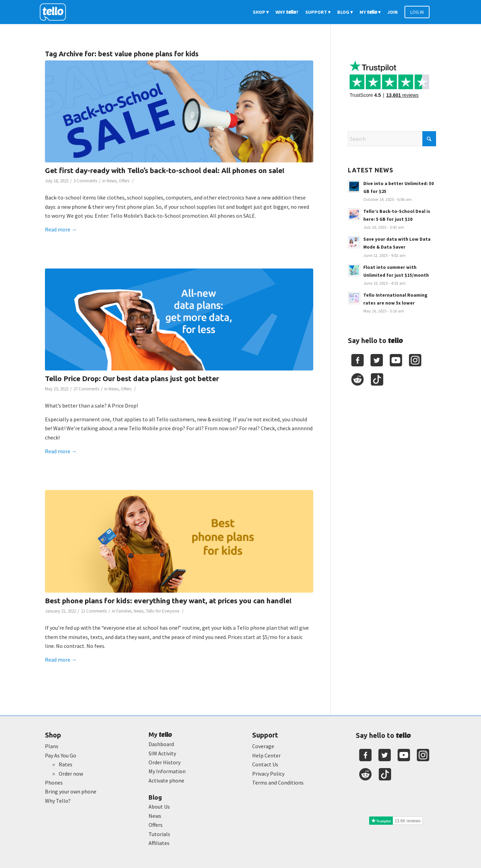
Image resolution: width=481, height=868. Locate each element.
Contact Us (265, 764)
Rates (66, 764)
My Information (167, 771)
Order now (71, 774)
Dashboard (161, 744)
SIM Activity (162, 753)
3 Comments (85, 181)
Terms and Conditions (278, 783)
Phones (54, 783)
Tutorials (159, 834)
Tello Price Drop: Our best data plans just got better (132, 378)
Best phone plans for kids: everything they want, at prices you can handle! (168, 601)
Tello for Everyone (162, 611)
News (112, 181)
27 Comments (86, 389)
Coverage (263, 746)
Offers (124, 181)
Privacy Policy (268, 774)
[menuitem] (261, 12)
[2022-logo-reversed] (55, 12)
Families (124, 611)
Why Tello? (58, 801)
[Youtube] (396, 360)
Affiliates (159, 843)
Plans (52, 746)
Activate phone (166, 780)
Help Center (266, 755)
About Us (159, 807)
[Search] (392, 139)
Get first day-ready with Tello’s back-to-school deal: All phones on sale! (165, 170)
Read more (61, 229)
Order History (165, 762)
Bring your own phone (71, 791)
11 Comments (94, 611)
